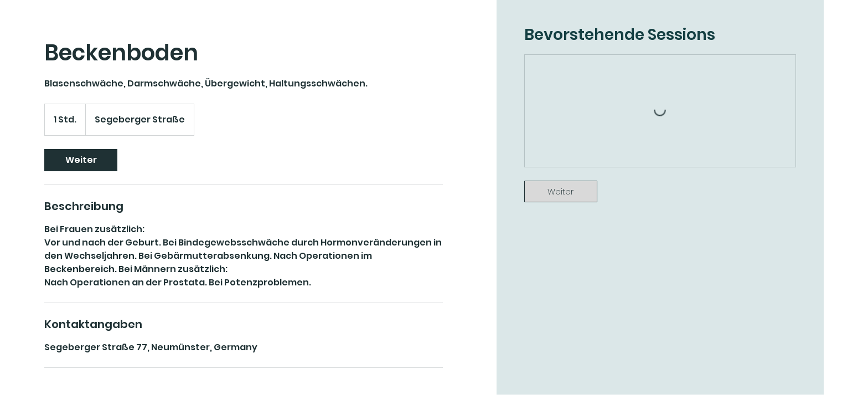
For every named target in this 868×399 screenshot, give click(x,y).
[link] (81, 160)
